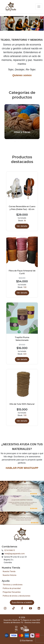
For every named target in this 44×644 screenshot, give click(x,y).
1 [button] (15, 142)
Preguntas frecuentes (12, 592)
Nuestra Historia (10, 575)
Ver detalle (22, 226)
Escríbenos (26, 641)
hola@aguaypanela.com (15, 554)
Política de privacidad (12, 588)
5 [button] (29, 142)
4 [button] (26, 142)
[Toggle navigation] (39, 7)
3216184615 (10, 550)
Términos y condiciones (13, 585)
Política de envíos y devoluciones (16, 596)
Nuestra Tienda (9, 571)
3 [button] (22, 142)
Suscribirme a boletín (22, 602)
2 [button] (19, 142)
